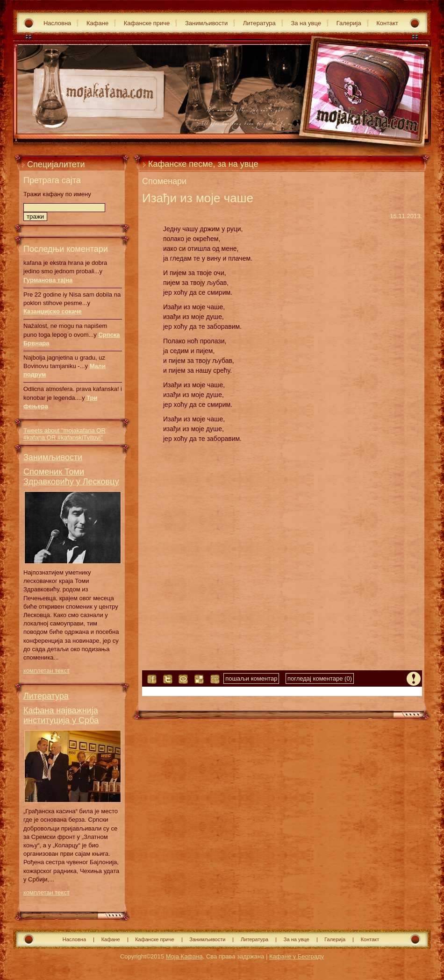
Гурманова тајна (48, 280)
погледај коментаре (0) (320, 678)
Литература (259, 23)
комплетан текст (47, 671)
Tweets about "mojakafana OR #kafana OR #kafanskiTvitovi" (64, 434)
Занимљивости (206, 23)
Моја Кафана (184, 956)
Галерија (349, 23)
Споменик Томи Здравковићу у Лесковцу (71, 477)
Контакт (387, 23)
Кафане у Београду (297, 956)
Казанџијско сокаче (53, 311)
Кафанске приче (147, 23)
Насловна (57, 23)
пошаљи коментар (251, 678)
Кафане (97, 23)
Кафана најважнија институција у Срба (61, 715)
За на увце (306, 23)
